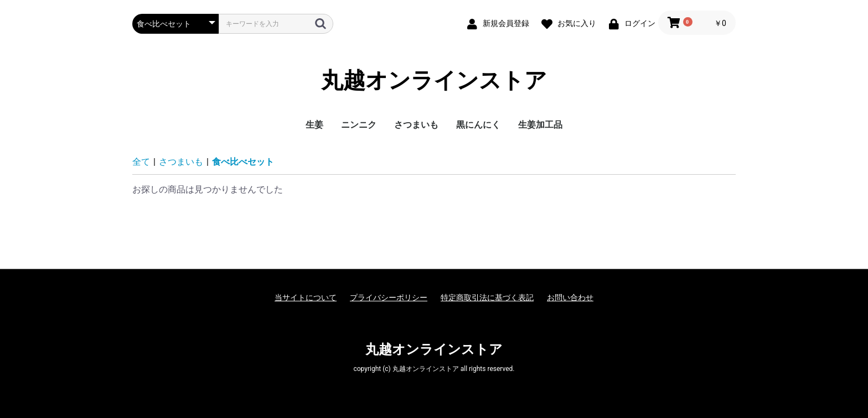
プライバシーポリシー (389, 297)
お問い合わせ (570, 297)
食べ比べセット (243, 162)
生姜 (314, 125)
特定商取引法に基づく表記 (487, 297)
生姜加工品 (540, 125)
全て (141, 162)
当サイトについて (306, 297)
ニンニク (359, 125)
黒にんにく (478, 125)
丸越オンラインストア (434, 80)
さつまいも (416, 125)
